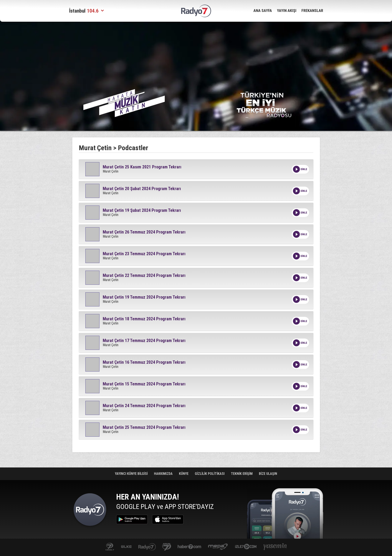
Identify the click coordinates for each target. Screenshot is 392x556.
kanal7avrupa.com (167, 547)
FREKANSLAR (312, 11)
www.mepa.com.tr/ (218, 547)
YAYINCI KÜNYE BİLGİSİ (132, 474)
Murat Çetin (95, 148)
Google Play (132, 519)
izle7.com (246, 547)
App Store (168, 519)
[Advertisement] (47, 91)
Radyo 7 (90, 511)
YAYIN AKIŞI (287, 11)
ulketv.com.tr (126, 547)
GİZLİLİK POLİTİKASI (210, 474)
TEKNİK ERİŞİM (242, 474)
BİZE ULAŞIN (268, 474)
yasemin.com (275, 547)
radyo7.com (147, 547)
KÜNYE (184, 474)
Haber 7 (189, 547)
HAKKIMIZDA (164, 474)
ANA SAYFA (263, 11)
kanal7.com (110, 547)
